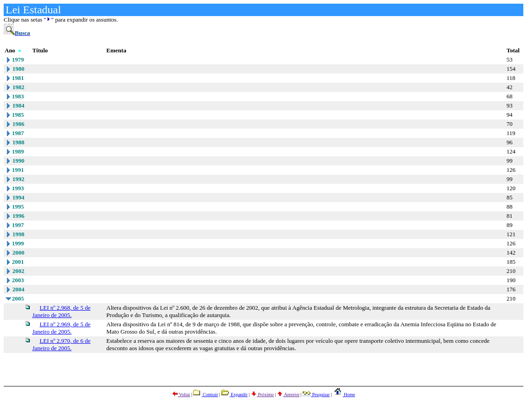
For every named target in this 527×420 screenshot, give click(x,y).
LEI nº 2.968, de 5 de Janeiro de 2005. (61, 311)
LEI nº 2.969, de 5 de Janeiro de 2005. (61, 328)
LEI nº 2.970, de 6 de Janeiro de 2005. (61, 344)
